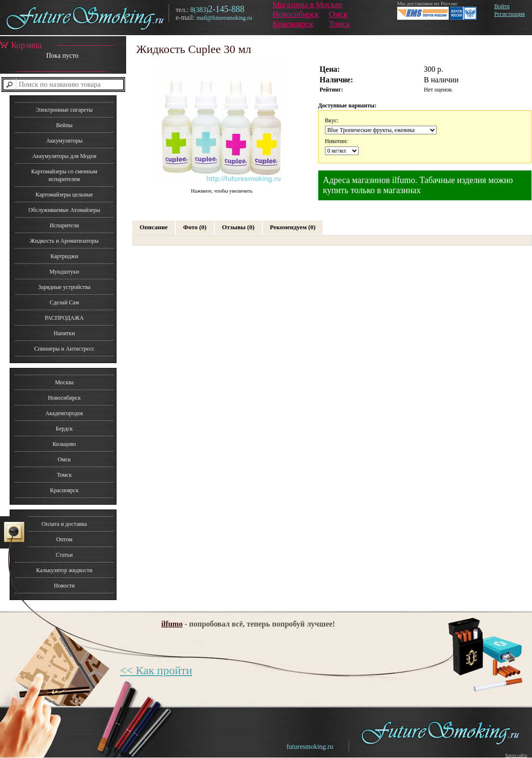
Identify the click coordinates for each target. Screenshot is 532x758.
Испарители (64, 225)
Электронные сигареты (64, 110)
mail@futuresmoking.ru (224, 18)
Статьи (64, 555)
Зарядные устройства (64, 287)
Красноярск (293, 24)
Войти (502, 6)
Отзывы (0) (238, 227)
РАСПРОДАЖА (64, 318)
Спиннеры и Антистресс (64, 349)
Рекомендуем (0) (293, 227)
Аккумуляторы (65, 141)
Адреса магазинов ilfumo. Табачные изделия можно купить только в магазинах (418, 185)
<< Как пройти (156, 670)
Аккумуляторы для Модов (64, 156)
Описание (154, 227)
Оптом (65, 539)
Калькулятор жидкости (64, 570)
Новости (65, 586)
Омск (338, 14)
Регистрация (509, 14)
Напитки (64, 333)
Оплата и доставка (64, 524)
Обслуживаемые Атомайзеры (64, 210)
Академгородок (64, 413)
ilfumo (172, 624)
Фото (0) (195, 227)
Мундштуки (64, 272)
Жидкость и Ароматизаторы (64, 241)
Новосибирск (296, 14)
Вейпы (64, 125)
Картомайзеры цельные (64, 195)
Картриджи (65, 256)
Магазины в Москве (307, 5)
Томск (339, 24)
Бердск (64, 429)
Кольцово (64, 444)
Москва (64, 382)
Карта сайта (516, 755)
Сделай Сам (64, 302)
